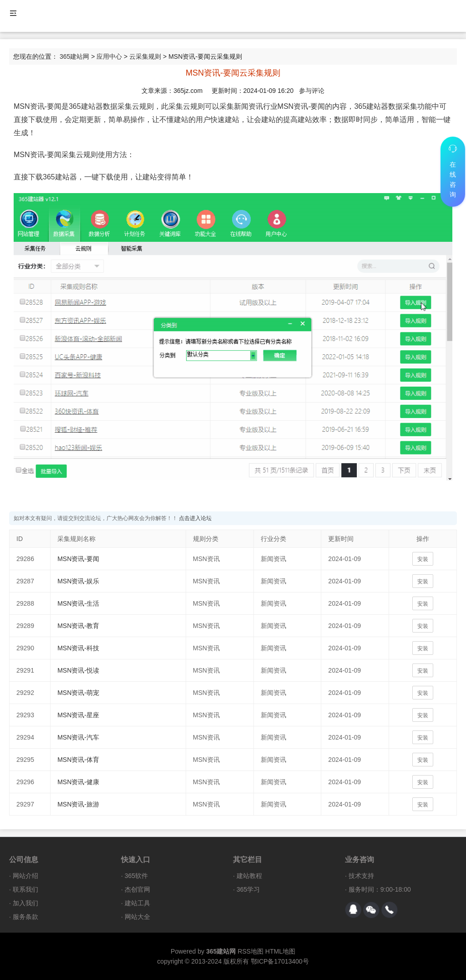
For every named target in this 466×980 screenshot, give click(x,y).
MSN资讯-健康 (78, 782)
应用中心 (109, 56)
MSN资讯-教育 (78, 626)
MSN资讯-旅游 (78, 804)
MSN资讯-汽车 (78, 737)
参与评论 (312, 91)
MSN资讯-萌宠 (78, 693)
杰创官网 (137, 889)
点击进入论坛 (195, 518)
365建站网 (74, 56)
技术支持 (361, 876)
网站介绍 (25, 876)
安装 (423, 559)
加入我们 (25, 903)
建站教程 (249, 876)
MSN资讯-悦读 (78, 670)
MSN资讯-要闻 (78, 559)
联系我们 (25, 889)
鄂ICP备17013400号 (280, 961)
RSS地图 (251, 951)
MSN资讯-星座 (78, 715)
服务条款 (25, 917)
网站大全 (137, 917)
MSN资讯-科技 (78, 648)
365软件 (136, 876)
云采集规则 (145, 56)
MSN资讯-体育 (78, 760)
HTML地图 (280, 951)
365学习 (248, 889)
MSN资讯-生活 (78, 603)
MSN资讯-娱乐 (78, 581)
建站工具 (137, 903)
